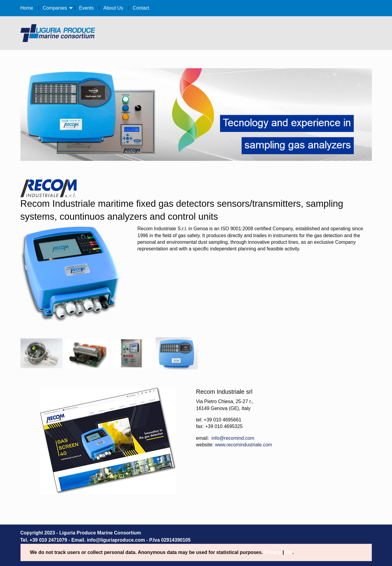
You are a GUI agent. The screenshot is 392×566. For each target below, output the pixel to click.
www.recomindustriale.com (244, 445)
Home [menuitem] (27, 8)
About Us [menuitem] (113, 8)
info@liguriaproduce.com (116, 540)
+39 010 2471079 (48, 540)
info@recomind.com (233, 438)
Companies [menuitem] (55, 8)
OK (289, 552)
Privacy (273, 552)
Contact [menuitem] (141, 8)
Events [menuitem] (86, 8)
